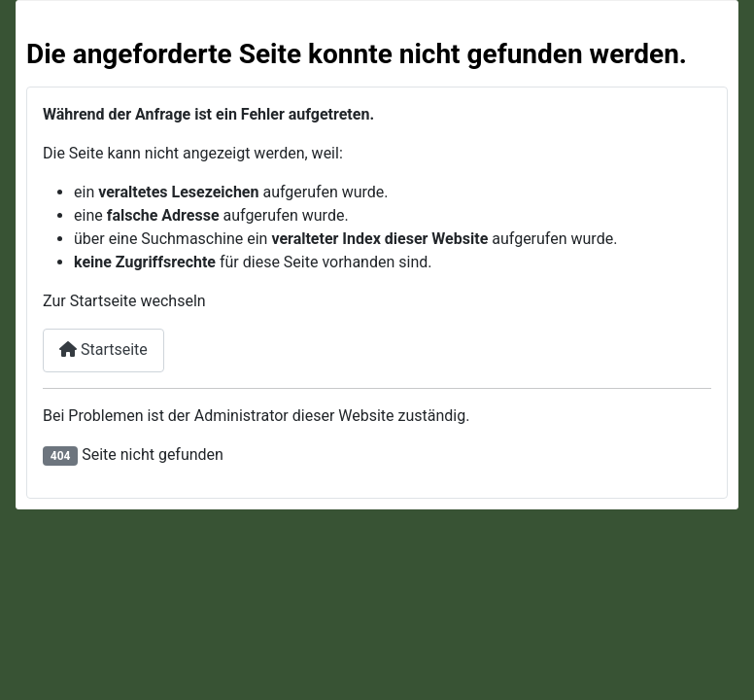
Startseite (103, 350)
